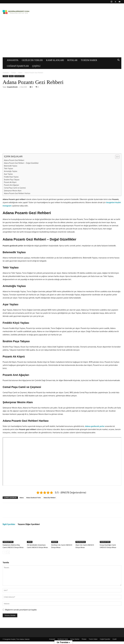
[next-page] (8, 552)
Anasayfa (13, 60)
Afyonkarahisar (81, 542)
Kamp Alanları (55, 60)
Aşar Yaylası (8, 174)
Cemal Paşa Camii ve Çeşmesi (15, 188)
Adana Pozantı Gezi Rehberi (14, 160)
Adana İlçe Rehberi (50, 498)
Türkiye (14, 73)
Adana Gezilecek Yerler (34, 498)
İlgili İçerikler (9, 524)
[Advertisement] (62, 39)
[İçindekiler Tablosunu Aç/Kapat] (116, 157)
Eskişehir (55, 542)
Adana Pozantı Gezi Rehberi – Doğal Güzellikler (21, 163)
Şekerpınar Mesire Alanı (13, 191)
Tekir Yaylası (8, 168)
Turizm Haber (89, 60)
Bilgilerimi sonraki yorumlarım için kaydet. (21, 610)
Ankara (30, 542)
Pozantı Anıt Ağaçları (12, 185)
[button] (118, 60)
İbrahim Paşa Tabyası (12, 180)
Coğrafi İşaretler (18, 66)
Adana (20, 73)
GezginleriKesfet (12, 87)
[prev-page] (4, 552)
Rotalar (72, 60)
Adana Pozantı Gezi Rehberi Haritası (17, 193)
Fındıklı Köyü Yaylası (11, 177)
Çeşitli (36, 66)
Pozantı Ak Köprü (10, 182)
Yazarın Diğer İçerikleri (29, 524)
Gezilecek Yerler (32, 60)
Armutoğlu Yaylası (11, 171)
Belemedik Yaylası (11, 166)
